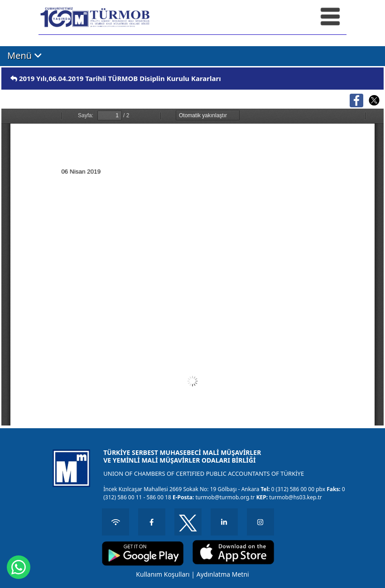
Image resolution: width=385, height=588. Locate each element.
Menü (25, 56)
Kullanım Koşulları (163, 574)
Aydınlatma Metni (223, 574)
